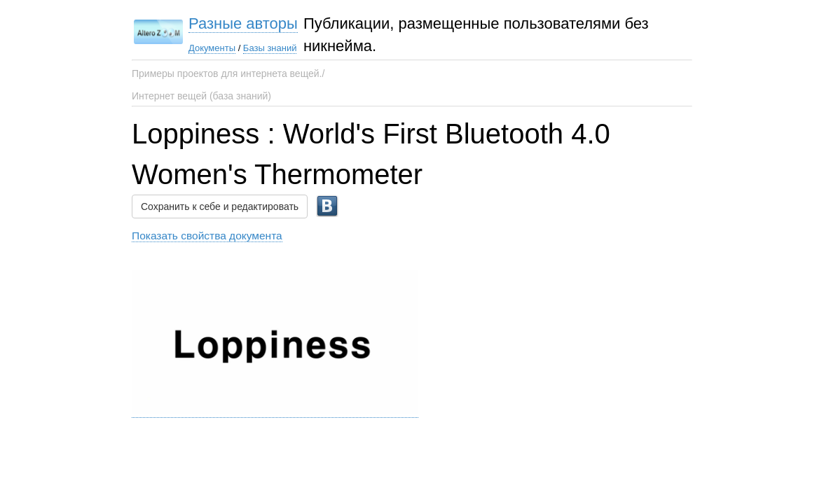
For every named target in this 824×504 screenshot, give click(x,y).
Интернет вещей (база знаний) (201, 96)
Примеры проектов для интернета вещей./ (228, 73)
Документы (212, 48)
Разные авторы (243, 23)
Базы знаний (270, 48)
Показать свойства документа (207, 236)
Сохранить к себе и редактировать (220, 206)
